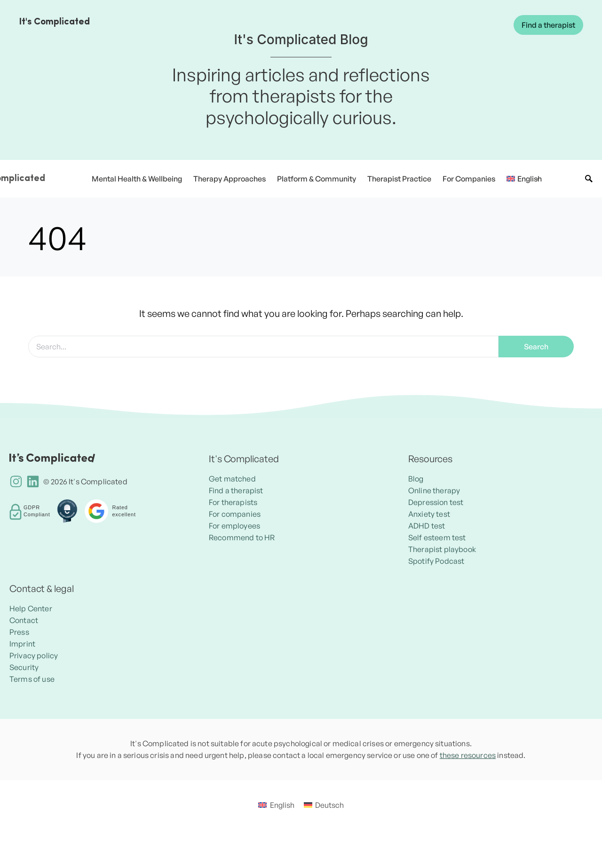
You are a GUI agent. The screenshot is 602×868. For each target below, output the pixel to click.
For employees (234, 526)
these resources (468, 755)
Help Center (31, 608)
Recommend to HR (242, 537)
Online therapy (434, 490)
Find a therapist (548, 25)
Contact (24, 620)
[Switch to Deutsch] (324, 805)
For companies (235, 514)
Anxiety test (429, 514)
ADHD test (427, 526)
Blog (416, 479)
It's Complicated (54, 22)
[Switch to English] (276, 805)
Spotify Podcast (436, 561)
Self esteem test (437, 537)
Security (24, 667)
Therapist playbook (442, 549)
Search (536, 347)
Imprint (22, 644)
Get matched (232, 479)
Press (19, 632)
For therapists (233, 502)
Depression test (436, 502)
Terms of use (32, 679)
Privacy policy (34, 655)
